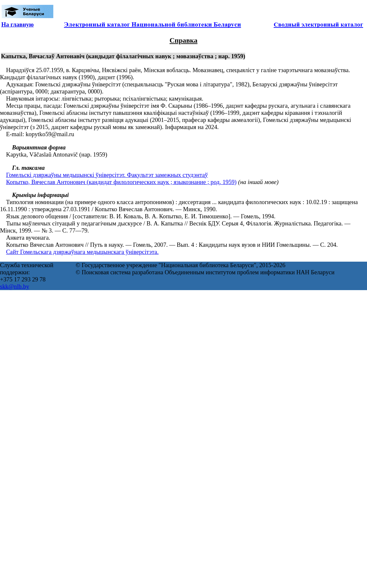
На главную (17, 24)
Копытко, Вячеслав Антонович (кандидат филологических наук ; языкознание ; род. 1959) (121, 182)
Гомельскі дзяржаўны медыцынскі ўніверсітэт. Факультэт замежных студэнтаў (107, 175)
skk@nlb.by (15, 286)
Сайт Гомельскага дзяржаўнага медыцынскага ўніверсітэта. (82, 252)
